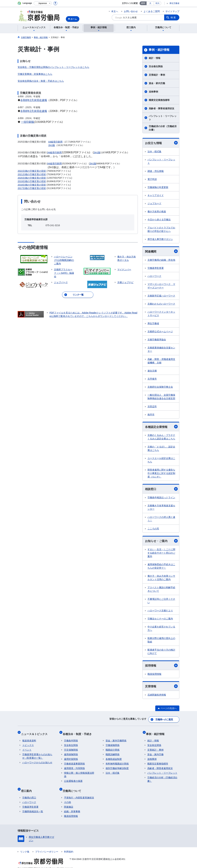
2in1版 (52, 145)
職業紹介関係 (113, 748)
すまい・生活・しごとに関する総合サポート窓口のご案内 (161, 554)
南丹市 (151, 415)
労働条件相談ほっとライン (161, 498)
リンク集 (25, 847)
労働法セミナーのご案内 (160, 620)
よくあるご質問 (152, 11)
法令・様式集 (154, 152)
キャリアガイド (156, 195)
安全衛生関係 (156, 66)
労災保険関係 (71, 748)
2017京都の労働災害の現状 (32, 188)
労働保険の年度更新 (158, 187)
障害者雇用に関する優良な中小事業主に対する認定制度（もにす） (161, 474)
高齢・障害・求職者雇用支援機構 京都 (161, 361)
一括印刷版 (28, 122)
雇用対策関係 (71, 757)
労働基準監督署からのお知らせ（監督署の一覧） (37, 754)
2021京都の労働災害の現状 (32, 174)
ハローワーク (154, 277)
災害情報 (161, 688)
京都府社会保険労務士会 (160, 387)
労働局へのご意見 (164, 720)
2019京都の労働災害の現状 (32, 181)
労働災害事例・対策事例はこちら (35, 74)
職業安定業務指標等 (159, 100)
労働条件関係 (71, 739)
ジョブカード (154, 204)
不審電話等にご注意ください (161, 602)
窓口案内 (28, 787)
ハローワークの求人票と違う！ (161, 520)
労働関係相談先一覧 (33, 807)
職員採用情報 (154, 675)
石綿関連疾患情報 (157, 697)
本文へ (115, 11)
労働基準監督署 (156, 269)
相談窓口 (161, 490)
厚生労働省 (174, 3)
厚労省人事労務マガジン (160, 239)
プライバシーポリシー (47, 847)
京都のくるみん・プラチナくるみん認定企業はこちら (161, 438)
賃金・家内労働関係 (116, 739)
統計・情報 (155, 58)
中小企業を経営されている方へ (161, 630)
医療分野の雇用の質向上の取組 (161, 641)
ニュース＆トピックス (35, 733)
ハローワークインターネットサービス (161, 314)
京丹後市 (152, 379)
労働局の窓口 (29, 793)
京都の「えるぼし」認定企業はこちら (161, 449)
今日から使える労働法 (159, 220)
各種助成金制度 (114, 757)
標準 (143, 3)
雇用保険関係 (71, 753)
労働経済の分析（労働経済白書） (163, 128)
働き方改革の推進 (157, 212)
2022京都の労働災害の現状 (32, 171)
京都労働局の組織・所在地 (161, 260)
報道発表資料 (29, 739)
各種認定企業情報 (161, 427)
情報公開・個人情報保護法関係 (79, 773)
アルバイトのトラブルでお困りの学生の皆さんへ (161, 230)
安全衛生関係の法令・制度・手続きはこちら (41, 81)
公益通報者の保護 (73, 779)
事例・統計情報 (159, 50)
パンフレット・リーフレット (163, 118)
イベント (27, 748)
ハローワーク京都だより (160, 612)
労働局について (73, 787)
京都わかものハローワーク (161, 304)
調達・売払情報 (156, 171)
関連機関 (161, 252)
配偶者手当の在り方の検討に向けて (161, 653)
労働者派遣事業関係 (74, 762)
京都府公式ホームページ (160, 332)
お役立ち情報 (161, 143)
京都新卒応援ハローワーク (161, 296)
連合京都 (152, 371)
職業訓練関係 (113, 753)
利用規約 (69, 847)
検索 (173, 17)
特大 (158, 3)
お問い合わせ (131, 11)
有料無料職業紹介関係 (117, 762)
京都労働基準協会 (157, 340)
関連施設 (69, 802)
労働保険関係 (113, 743)
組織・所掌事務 (72, 807)
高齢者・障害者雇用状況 (162, 108)
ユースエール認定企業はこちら (161, 461)
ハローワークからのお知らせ (37, 761)
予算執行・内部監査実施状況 (79, 793)
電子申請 (152, 179)
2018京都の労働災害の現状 (32, 185)
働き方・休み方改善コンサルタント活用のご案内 (161, 579)
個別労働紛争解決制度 (117, 766)
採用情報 (161, 667)
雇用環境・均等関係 (74, 766)
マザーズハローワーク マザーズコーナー (161, 286)
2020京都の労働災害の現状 (32, 178)
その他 (67, 798)
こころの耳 (153, 530)
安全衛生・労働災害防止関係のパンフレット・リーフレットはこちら (53, 67)
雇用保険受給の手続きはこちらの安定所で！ (161, 567)
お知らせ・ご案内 (161, 542)
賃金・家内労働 (157, 83)
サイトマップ (172, 11)
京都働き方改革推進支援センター (161, 508)
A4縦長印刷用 (55, 142)
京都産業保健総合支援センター (161, 350)
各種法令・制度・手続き (79, 733)
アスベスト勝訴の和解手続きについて (161, 591)
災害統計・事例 (157, 75)
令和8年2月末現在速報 (34, 100)
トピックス (28, 743)
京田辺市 (152, 407)
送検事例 (153, 92)
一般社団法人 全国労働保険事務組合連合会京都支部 (161, 397)
